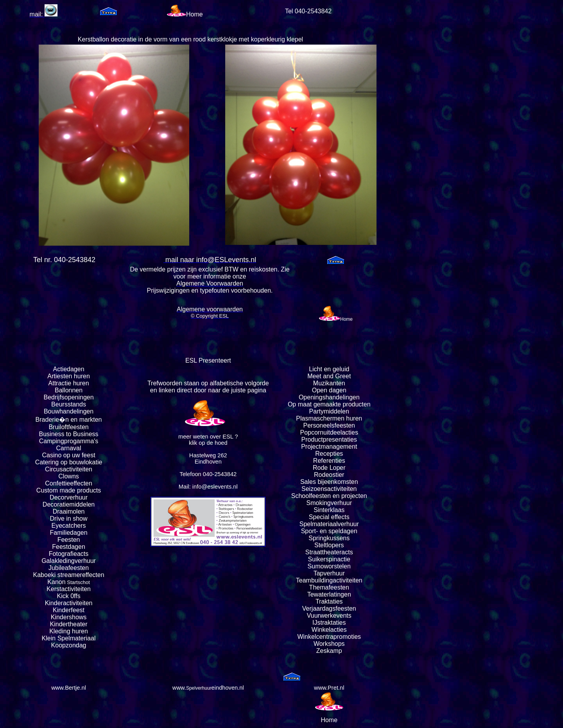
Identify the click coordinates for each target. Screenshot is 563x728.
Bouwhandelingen (69, 411)
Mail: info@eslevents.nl (208, 487)
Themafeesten (329, 587)
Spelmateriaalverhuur (329, 524)
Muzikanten (329, 383)
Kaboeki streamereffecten (69, 575)
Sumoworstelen (329, 566)
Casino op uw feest (69, 455)
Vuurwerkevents (329, 616)
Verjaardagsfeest (326, 608)
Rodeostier (329, 475)
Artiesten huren (69, 376)
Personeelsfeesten (329, 425)
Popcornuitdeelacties (329, 432)
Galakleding (58, 561)
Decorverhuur (69, 497)
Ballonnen (69, 390)
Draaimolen (69, 511)
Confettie (57, 483)
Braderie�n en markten (69, 420)
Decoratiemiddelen (69, 504)
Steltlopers (329, 545)
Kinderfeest (69, 610)
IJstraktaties (329, 623)
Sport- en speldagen (329, 531)
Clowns (68, 476)
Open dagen (329, 390)
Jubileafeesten (69, 568)
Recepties (329, 454)
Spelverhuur (199, 688)
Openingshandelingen (329, 397)
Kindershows (69, 617)
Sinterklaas (329, 510)
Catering (47, 462)
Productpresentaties (329, 439)
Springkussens (329, 538)
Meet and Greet (329, 376)
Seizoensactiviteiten (329, 489)
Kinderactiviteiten (69, 603)
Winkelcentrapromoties (329, 637)
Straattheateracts (329, 552)
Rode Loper (329, 468)
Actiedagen (69, 369)
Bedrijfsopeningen (69, 397)
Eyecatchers (69, 526)
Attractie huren (69, 383)
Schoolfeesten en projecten (329, 496)
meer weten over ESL (206, 437)
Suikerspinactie (329, 559)
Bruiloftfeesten (68, 427)
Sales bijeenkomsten (329, 482)
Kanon (56, 582)
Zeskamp (329, 651)
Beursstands (69, 404)
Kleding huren (69, 631)
